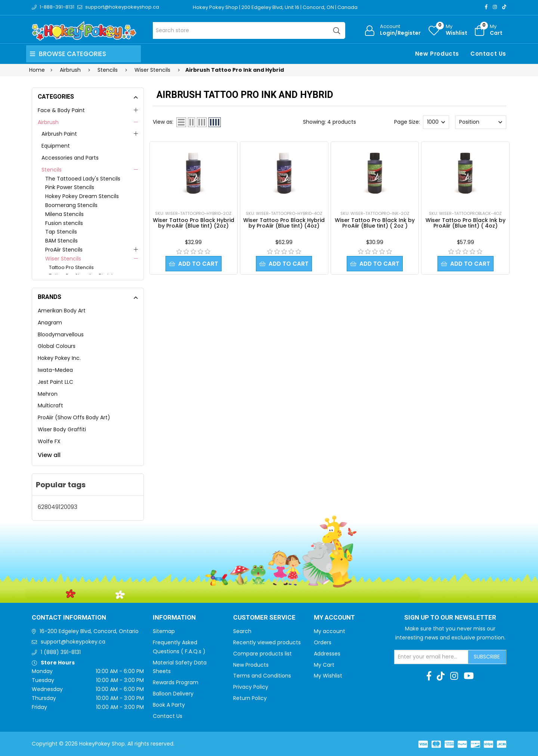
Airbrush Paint (59, 134)
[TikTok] (504, 7)
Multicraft (50, 405)
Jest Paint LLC (55, 382)
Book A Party (169, 705)
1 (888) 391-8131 (61, 652)
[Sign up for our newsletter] (432, 657)
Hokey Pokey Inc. (59, 358)
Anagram (50, 323)
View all (49, 455)
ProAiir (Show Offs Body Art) (74, 417)
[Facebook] (486, 7)
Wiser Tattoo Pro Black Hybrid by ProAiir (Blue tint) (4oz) (284, 223)
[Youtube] (469, 676)
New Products (437, 54)
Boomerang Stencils (71, 205)
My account (330, 631)
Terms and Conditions (262, 676)
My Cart (324, 665)
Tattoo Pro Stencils (71, 267)
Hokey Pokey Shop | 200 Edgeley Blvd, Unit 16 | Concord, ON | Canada (275, 7)
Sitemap (164, 631)
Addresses (327, 654)
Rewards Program (176, 682)
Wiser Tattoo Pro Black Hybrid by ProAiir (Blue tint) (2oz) (194, 223)
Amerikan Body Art (62, 311)
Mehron (48, 394)
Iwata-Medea (55, 370)
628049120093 (58, 507)
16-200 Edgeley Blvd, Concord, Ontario (89, 631)
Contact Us (488, 54)
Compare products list (262, 654)
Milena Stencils (64, 214)
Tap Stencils (61, 232)
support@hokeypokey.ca (73, 642)
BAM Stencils (61, 241)
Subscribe (487, 657)
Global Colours (57, 346)
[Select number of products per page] (436, 122)
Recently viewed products (267, 642)
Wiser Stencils (63, 259)
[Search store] (249, 30)
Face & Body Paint (61, 110)
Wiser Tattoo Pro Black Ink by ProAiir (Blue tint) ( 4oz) (466, 223)
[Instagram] (495, 7)
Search (242, 631)
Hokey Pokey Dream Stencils (82, 196)
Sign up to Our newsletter (450, 618)
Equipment (56, 146)
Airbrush (48, 122)
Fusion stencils (64, 223)
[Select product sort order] (480, 122)
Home (37, 70)
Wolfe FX (49, 441)
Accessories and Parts (70, 158)
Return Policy (250, 698)
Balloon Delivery (173, 694)
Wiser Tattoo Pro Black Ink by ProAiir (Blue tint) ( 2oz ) (375, 223)
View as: (163, 122)
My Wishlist (328, 676)
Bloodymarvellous (61, 334)
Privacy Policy (251, 687)
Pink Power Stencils (70, 187)
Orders (323, 642)
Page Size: (407, 122)
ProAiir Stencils (64, 250)
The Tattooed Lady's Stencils (83, 179)
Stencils (52, 170)
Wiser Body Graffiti (62, 429)
